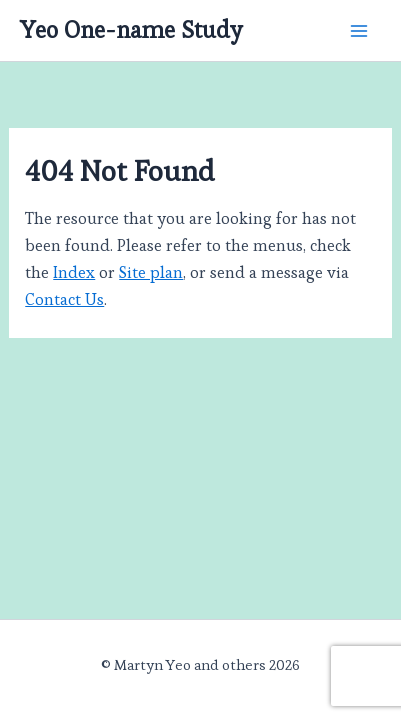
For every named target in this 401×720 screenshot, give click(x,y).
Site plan (151, 272)
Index (74, 272)
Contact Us (64, 299)
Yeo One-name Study (131, 30)
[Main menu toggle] (358, 30)
